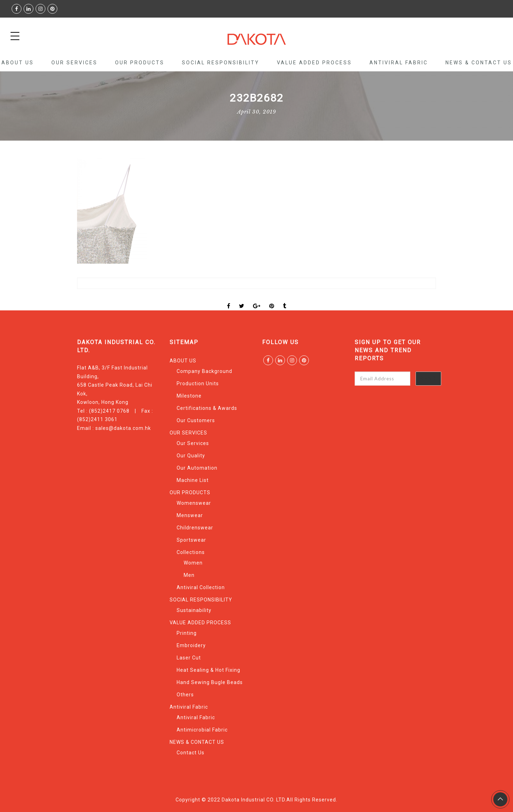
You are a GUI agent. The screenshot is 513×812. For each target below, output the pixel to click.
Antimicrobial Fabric (202, 730)
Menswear (190, 515)
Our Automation (197, 468)
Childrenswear (195, 528)
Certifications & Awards (207, 408)
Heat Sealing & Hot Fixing (208, 670)
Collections (191, 552)
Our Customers (196, 420)
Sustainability (194, 610)
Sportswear (191, 540)
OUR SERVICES (74, 63)
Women (193, 563)
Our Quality (191, 456)
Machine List (193, 480)
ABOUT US (18, 63)
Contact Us (191, 753)
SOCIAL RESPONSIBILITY (221, 63)
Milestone (189, 396)
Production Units (198, 384)
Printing (187, 633)
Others (185, 695)
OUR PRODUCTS (140, 63)
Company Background (204, 371)
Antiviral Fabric (399, 63)
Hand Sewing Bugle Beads (210, 682)
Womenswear (194, 503)
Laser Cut (189, 658)
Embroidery (191, 645)
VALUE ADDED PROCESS (314, 63)
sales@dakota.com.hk (123, 428)
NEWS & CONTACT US (479, 63)
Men (189, 575)
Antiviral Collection (201, 587)
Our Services (193, 443)
